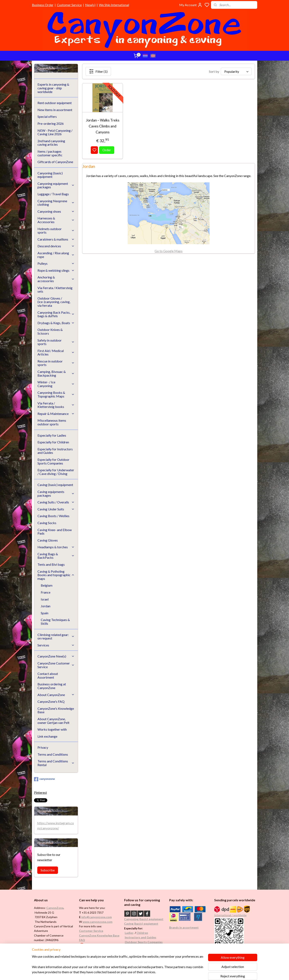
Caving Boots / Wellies (53, 516)
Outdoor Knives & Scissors (50, 331)
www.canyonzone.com (97, 922)
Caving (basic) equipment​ (141, 924)
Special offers (47, 116)
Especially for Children (53, 442)
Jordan (46, 606)
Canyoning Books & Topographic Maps (56, 394)
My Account (191, 5)
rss (164, 973)
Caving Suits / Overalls (56, 502)
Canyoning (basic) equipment (50, 175)
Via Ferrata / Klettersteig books (56, 405)
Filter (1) (98, 71)
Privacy (43, 747)
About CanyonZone (56, 695)
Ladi (128, 933)
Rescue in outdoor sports (56, 363)
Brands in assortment (184, 927)
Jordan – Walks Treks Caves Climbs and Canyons (103, 126)
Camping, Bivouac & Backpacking (56, 373)
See (66, 949)
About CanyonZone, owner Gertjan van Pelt (53, 721)
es (132, 933)
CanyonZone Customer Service (56, 665)
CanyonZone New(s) (56, 656)
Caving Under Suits (56, 509)
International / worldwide (230, 915)
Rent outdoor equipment (55, 103)
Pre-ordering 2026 (51, 123)
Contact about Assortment (48, 675)
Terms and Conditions (53, 754)
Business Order (43, 5)
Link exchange (47, 736)
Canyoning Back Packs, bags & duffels (56, 314)
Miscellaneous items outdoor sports (52, 422)
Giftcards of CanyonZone (55, 162)
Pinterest (40, 792)
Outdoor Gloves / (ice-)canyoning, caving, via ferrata (54, 302)
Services (56, 645)
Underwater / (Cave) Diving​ (143, 947)
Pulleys (56, 263)
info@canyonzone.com (97, 917)
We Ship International (114, 5)
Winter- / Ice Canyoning (56, 384)
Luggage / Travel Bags (53, 194)
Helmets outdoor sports (56, 231)
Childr (141, 933)
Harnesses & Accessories (56, 220)
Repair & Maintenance (56, 414)
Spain (45, 613)
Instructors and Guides (141, 937)
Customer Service (69, 5)
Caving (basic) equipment (55, 485)
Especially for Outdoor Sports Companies (53, 461)
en (146, 933)
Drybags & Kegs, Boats (56, 323)
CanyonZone (55, 908)
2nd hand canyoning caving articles (51, 143)
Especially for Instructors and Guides (55, 451)
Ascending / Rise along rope (56, 255)
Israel (45, 599)
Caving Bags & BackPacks (56, 556)
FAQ (82, 940)
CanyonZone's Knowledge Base (56, 710)
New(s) (90, 5)
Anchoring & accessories (56, 279)
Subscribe (48, 870)
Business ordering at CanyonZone (52, 686)
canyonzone (44, 779)
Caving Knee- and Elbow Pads (55, 532)
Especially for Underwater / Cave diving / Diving (56, 472)
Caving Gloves (48, 540)
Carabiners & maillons (56, 239)
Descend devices (56, 246)
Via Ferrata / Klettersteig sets (55, 290)
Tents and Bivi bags (51, 564)
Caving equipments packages (56, 493)
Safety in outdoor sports (56, 342)
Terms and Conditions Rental (56, 763)
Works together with (52, 729)
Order (107, 150)
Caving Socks (47, 523)
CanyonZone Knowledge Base (99, 935)
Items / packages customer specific (50, 153)
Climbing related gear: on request (56, 636)
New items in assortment (55, 110)
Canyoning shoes (56, 211)
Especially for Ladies (52, 435)
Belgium (47, 585)
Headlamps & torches (56, 547)
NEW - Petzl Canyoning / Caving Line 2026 (55, 132)
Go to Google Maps (169, 251)
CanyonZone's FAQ (51, 701)
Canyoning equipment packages (56, 185)
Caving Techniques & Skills (55, 622)
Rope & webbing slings (56, 270)
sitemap (157, 973)
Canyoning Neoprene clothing (56, 203)
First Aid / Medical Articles (56, 353)
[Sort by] (236, 71)
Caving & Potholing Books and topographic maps (56, 575)
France (46, 592)
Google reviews (95, 945)
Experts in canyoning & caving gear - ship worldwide (53, 88)
